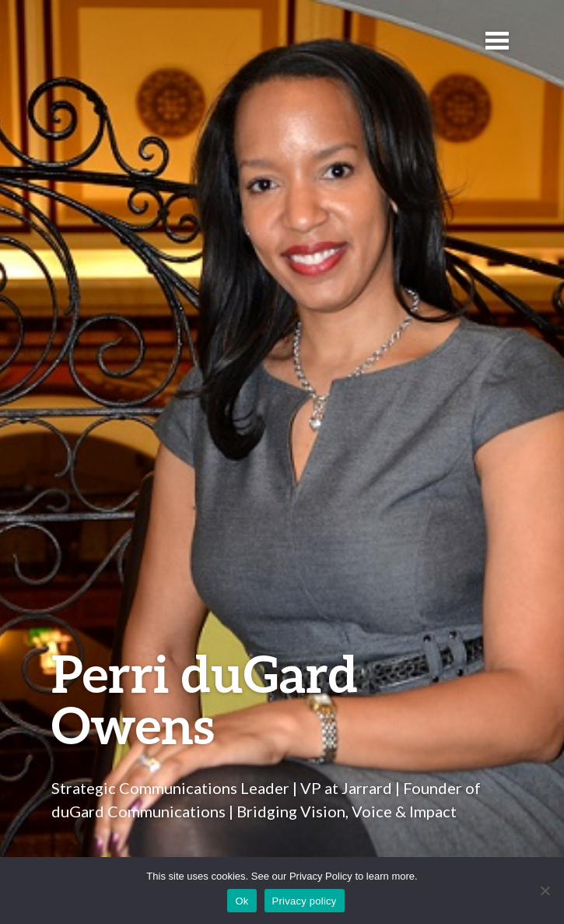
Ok (242, 901)
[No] (545, 891)
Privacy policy (305, 901)
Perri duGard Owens (205, 699)
